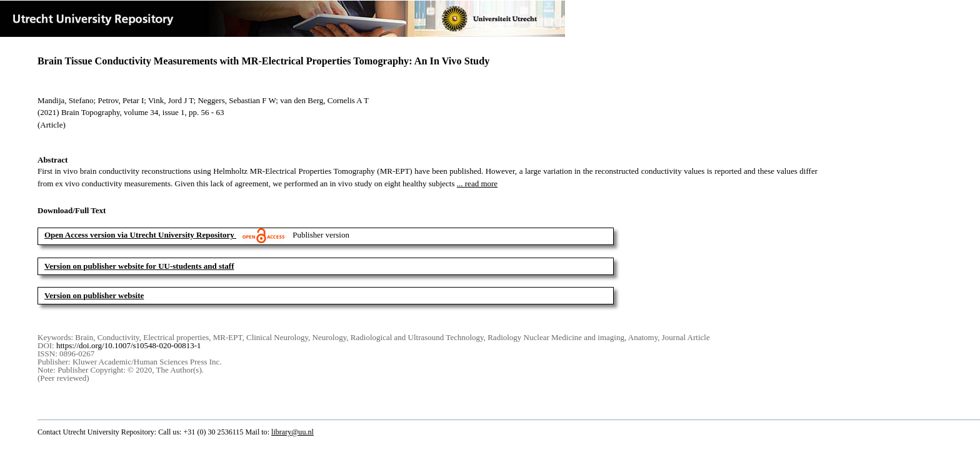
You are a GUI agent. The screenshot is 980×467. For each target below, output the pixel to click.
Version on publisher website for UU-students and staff (139, 266)
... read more (477, 183)
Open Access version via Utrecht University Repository (139, 235)
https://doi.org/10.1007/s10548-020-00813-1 (129, 345)
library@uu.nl (292, 432)
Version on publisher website (94, 295)
